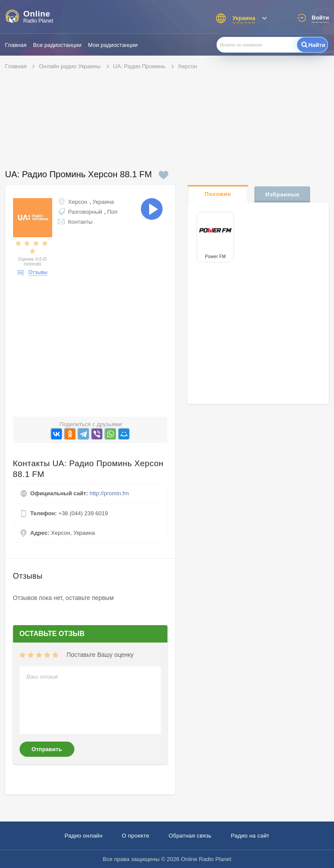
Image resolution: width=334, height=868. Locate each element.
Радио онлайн (83, 836)
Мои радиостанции (113, 45)
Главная (16, 45)
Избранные (282, 194)
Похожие (218, 194)
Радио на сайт (250, 836)
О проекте (135, 836)
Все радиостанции (57, 45)
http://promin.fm (109, 493)
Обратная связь (190, 836)
